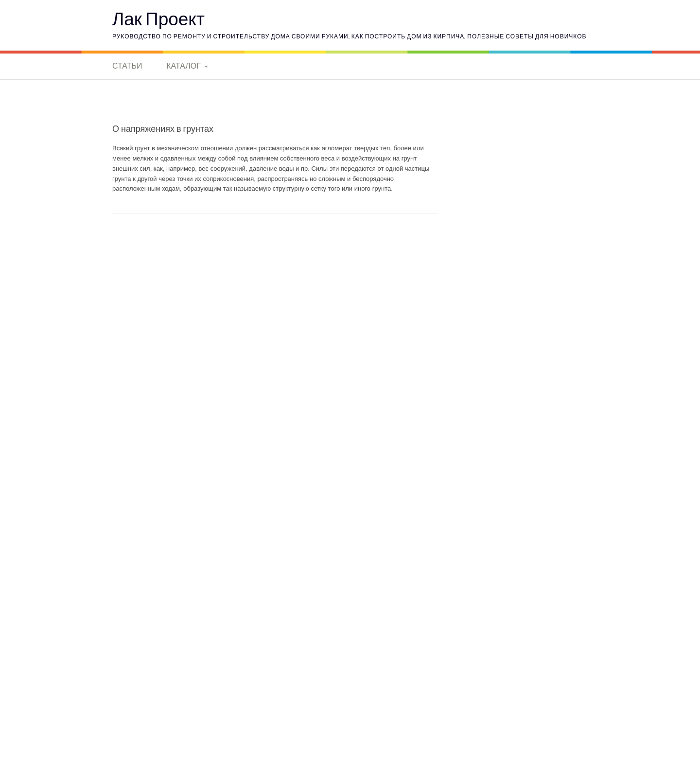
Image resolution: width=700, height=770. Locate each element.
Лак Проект (158, 18)
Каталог (184, 66)
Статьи (127, 66)
